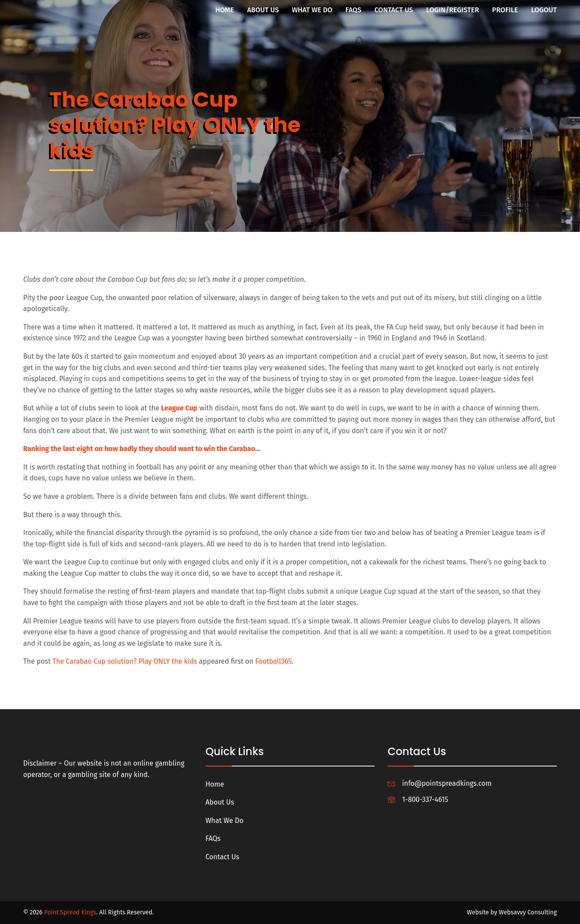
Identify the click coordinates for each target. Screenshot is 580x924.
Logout (544, 10)
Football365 (273, 661)
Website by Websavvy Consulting (512, 912)
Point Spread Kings (70, 912)
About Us (263, 10)
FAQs (353, 10)
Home (225, 10)
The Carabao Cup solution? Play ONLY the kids (125, 661)
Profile (505, 10)
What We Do (312, 10)
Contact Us (394, 10)
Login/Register (452, 10)
